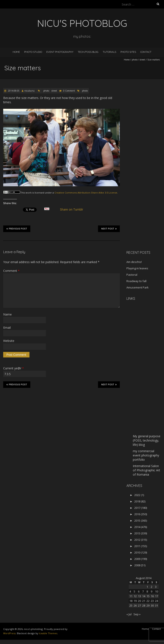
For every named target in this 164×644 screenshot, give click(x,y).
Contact (146, 52)
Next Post (109, 229)
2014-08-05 (13, 91)
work (29, 193)
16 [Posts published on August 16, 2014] (152, 596)
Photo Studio (33, 52)
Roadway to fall (136, 281)
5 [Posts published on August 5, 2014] (134, 591)
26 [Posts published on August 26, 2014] (135, 605)
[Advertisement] (145, 180)
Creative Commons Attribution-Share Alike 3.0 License (86, 193)
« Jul (129, 614)
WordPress (9, 633)
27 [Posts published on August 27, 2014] (139, 605)
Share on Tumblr (73, 209)
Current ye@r (13, 368)
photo (135, 60)
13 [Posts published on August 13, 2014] (139, 596)
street (142, 60)
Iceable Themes (48, 633)
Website (9, 341)
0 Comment (69, 91)
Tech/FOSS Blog (88, 52)
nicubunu (29, 91)
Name (7, 314)
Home (16, 52)
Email (7, 328)
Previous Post (17, 229)
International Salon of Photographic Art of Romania (146, 470)
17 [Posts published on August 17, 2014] (157, 596)
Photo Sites (128, 52)
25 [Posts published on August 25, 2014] (131, 605)
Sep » (137, 614)
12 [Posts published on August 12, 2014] (135, 596)
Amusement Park (138, 287)
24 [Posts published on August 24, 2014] (157, 601)
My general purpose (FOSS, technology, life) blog (147, 440)
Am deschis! (134, 262)
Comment (11, 271)
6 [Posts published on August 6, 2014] (139, 591)
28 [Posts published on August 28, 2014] (144, 605)
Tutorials (109, 52)
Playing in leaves (137, 268)
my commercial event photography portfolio (146, 455)
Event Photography (60, 52)
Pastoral (132, 275)
